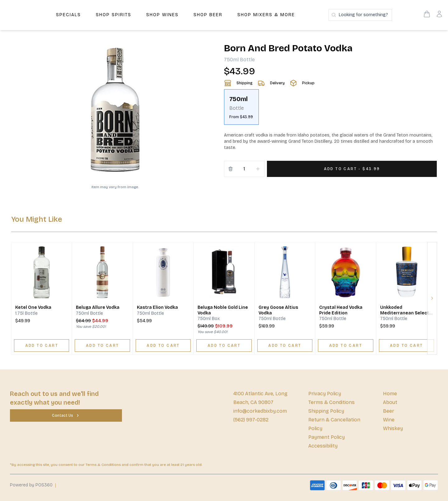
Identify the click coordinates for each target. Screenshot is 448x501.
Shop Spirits (114, 15)
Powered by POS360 (31, 485)
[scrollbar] (330, 109)
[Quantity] (244, 169)
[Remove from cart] (231, 169)
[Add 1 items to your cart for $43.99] (352, 169)
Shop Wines (162, 15)
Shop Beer (208, 15)
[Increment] (258, 169)
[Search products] (360, 15)
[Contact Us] (66, 415)
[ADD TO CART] (42, 346)
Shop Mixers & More (266, 15)
